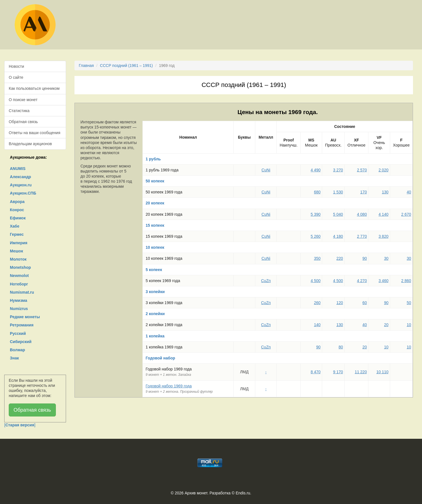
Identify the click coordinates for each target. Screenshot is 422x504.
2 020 (383, 170)
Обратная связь (23, 122)
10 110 (382, 372)
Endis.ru (243, 493)
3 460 (383, 281)
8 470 (316, 372)
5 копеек (154, 270)
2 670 (406, 214)
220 (339, 258)
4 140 (383, 214)
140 (317, 325)
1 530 (338, 192)
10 (409, 325)
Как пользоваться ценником (34, 88)
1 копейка (155, 336)
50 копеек (155, 181)
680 (317, 192)
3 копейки (155, 292)
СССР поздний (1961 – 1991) (126, 66)
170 (363, 192)
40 (409, 192)
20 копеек (155, 203)
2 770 (362, 236)
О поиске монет (23, 100)
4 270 (362, 281)
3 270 (338, 170)
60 (365, 303)
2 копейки (155, 314)
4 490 (316, 170)
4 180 (338, 236)
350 (317, 258)
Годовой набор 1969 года (169, 386)
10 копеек (155, 247)
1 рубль (153, 159)
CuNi (266, 170)
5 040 (338, 214)
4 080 (362, 214)
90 (365, 258)
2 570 (362, 170)
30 (386, 258)
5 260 (316, 236)
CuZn (266, 281)
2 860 (406, 281)
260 (317, 303)
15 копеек (155, 225)
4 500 (316, 281)
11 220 (361, 372)
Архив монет (196, 493)
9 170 (338, 372)
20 (386, 325)
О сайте (16, 77)
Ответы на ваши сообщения (35, 133)
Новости (16, 66)
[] (20, 425)
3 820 (383, 236)
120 (339, 303)
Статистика (19, 111)
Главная (86, 66)
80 (341, 347)
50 (409, 303)
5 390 (316, 214)
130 (385, 192)
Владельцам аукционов (30, 144)
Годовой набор (160, 358)
